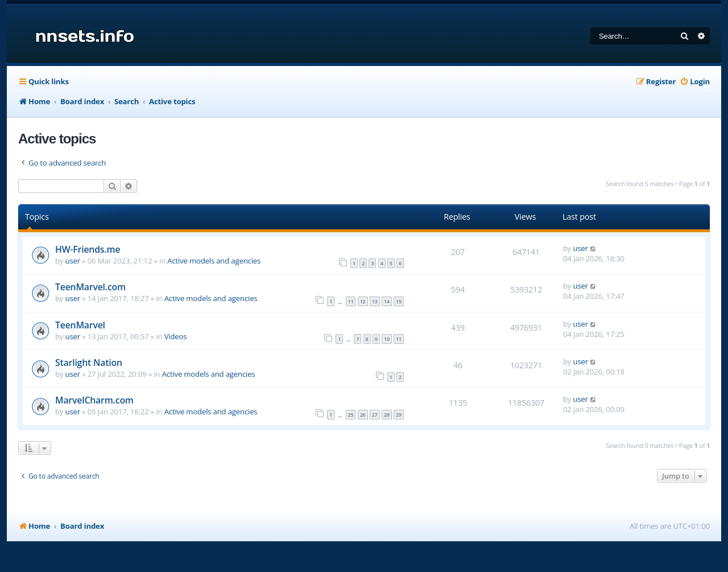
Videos (176, 336)
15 (399, 301)
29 (399, 415)
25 (351, 415)
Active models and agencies (214, 261)
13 (375, 301)
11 (351, 301)
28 (387, 415)
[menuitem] (695, 82)
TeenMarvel (80, 325)
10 (387, 339)
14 (387, 301)
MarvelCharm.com (94, 400)
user (73, 261)
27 (375, 415)
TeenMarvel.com (90, 287)
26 (363, 415)
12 (363, 301)
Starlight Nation (89, 363)
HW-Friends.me (88, 249)
